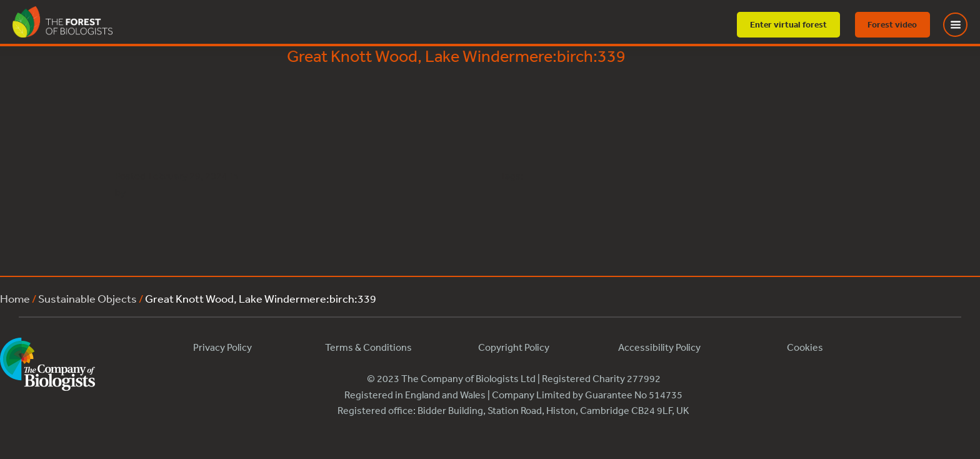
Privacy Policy (222, 347)
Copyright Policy (514, 347)
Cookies (805, 347)
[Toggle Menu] (963, 25)
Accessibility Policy (659, 347)
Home (15, 298)
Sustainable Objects (87, 298)
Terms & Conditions (368, 347)
